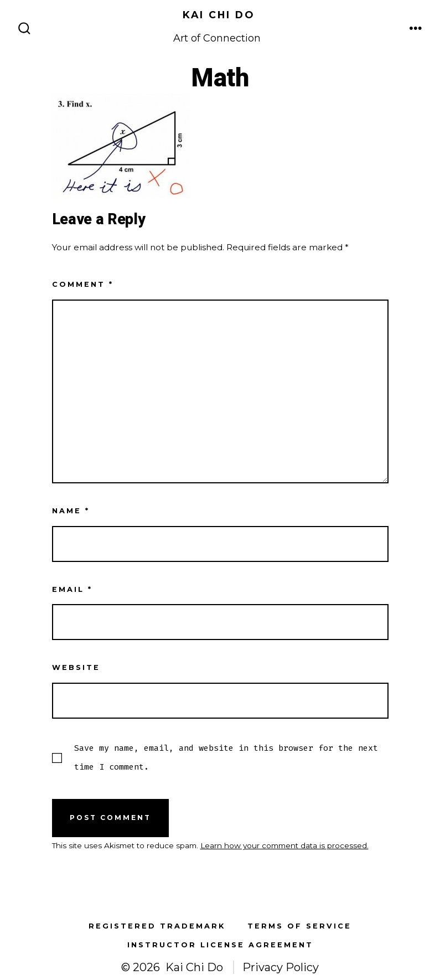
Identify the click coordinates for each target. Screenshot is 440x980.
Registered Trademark (157, 926)
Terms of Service (299, 926)
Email (72, 589)
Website (76, 667)
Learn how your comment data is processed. (284, 845)
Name (71, 511)
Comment (83, 284)
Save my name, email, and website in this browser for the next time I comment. (226, 757)
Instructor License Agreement (220, 945)
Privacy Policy (281, 967)
